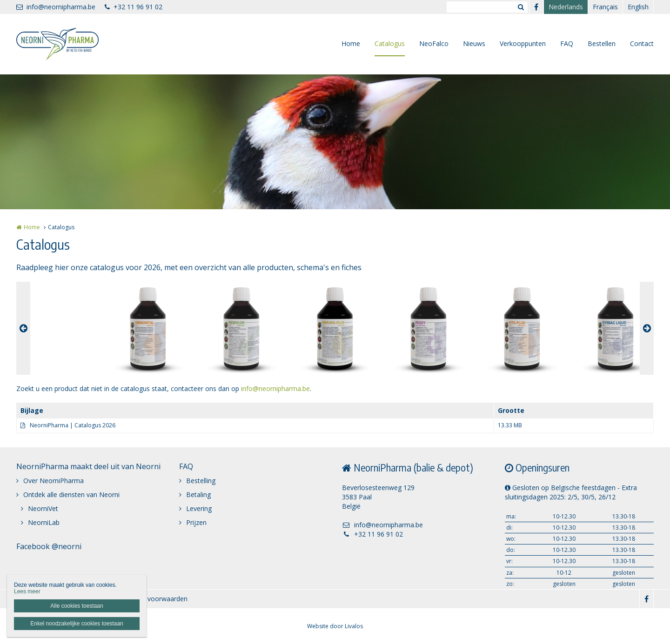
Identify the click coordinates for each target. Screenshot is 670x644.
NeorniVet (43, 508)
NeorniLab (44, 522)
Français (605, 7)
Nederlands (566, 7)
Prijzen (196, 522)
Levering (199, 508)
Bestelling (201, 481)
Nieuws (474, 43)
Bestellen (602, 43)
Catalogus (390, 43)
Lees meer (27, 591)
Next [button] (647, 328)
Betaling (198, 495)
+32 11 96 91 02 (134, 7)
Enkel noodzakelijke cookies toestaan (77, 624)
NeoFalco (434, 43)
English (638, 7)
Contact (642, 43)
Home (351, 43)
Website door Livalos (335, 626)
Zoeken (521, 7)
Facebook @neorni (49, 546)
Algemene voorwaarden (151, 599)
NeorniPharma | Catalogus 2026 (73, 425)
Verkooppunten (523, 43)
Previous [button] (23, 328)
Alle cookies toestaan (77, 606)
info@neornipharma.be (56, 7)
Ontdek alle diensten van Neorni (71, 495)
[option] (335, 328)
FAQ (567, 43)
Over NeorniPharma (54, 481)
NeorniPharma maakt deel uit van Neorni (88, 466)
